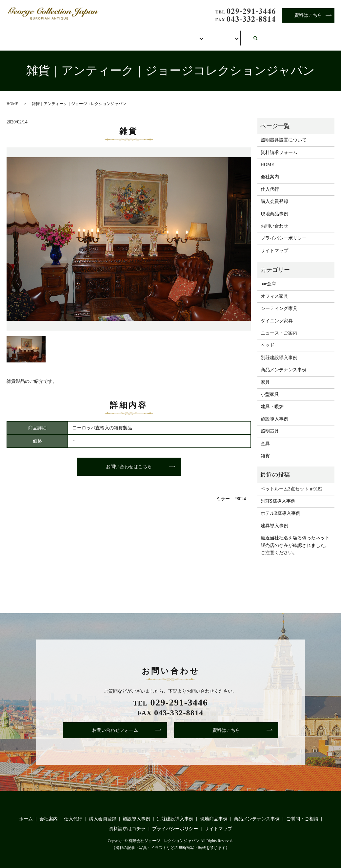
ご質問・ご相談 (302, 812)
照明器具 (270, 424)
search (325, 32)
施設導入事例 (274, 412)
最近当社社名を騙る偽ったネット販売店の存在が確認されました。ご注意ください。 (295, 538)
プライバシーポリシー (284, 231)
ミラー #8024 (231, 492)
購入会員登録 (177, 35)
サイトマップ (274, 243)
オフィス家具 (274, 289)
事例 (226, 35)
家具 (265, 375)
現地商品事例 (274, 207)
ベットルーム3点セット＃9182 (292, 482)
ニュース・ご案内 (279, 326)
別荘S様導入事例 (278, 494)
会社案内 (76, 35)
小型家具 (270, 388)
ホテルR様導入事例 (281, 506)
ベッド (268, 338)
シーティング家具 (279, 302)
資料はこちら (308, 15)
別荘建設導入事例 (279, 350)
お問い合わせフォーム (115, 723)
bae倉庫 (268, 277)
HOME (12, 97)
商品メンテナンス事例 (284, 363)
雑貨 (265, 449)
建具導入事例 (274, 519)
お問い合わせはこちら (129, 460)
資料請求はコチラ (127, 822)
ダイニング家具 (277, 314)
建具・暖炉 (272, 400)
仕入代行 (124, 35)
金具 (265, 436)
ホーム (30, 35)
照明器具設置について (284, 133)
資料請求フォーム (279, 145)
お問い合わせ (274, 35)
